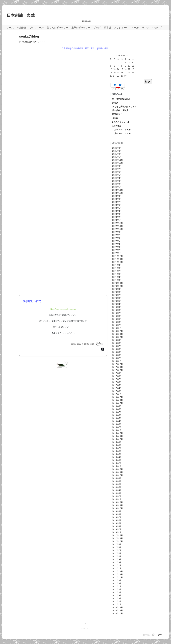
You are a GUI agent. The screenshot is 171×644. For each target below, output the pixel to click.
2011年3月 (117, 598)
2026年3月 (117, 148)
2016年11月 (118, 400)
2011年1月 (117, 604)
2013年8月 (117, 514)
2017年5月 (117, 385)
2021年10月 (118, 262)
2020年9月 (117, 289)
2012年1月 (117, 568)
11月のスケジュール (121, 133)
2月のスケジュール (121, 122)
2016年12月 (118, 397)
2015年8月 (117, 445)
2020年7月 (117, 295)
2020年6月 (117, 298)
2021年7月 (117, 271)
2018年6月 (117, 349)
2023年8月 (117, 199)
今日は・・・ (118, 118)
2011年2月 (117, 601)
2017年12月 (118, 364)
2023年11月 (118, 190)
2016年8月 (117, 409)
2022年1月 (117, 253)
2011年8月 (117, 583)
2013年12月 (118, 502)
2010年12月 (118, 607)
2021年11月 (118, 259)
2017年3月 (117, 391)
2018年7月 (117, 346)
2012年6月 (117, 553)
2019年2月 (117, 325)
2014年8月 (117, 481)
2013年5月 (117, 523)
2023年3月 (117, 214)
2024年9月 (117, 166)
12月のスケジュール (121, 130)
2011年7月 (117, 586)
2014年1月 (117, 499)
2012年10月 (118, 541)
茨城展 (115, 103)
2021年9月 (117, 265)
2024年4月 (117, 178)
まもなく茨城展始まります (124, 107)
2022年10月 (118, 229)
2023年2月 (117, 217)
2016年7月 (117, 412)
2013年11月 (118, 505)
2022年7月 (117, 235)
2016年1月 (117, 430)
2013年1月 (117, 532)
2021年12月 (118, 256)
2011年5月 (117, 592)
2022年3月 (117, 247)
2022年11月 (118, 226)
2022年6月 (117, 238)
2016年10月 (118, 403)
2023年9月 (117, 196)
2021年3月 (117, 280)
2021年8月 (117, 268)
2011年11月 (118, 574)
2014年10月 (118, 475)
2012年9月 (117, 544)
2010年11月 (118, 610)
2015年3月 (117, 460)
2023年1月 (117, 220)
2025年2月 (117, 154)
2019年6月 (117, 316)
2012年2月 (117, 565)
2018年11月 (118, 334)
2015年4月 (117, 457)
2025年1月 (117, 157)
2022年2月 (117, 250)
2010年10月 (118, 613)
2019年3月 (117, 322)
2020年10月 (118, 286)
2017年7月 (117, 379)
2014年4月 (117, 490)
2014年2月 (117, 496)
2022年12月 (118, 223)
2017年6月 (117, 382)
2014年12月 (118, 469)
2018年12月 (118, 331)
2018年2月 (117, 358)
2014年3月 (117, 493)
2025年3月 (117, 151)
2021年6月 (117, 274)
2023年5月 (117, 208)
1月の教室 (117, 126)
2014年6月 (117, 484)
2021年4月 (117, 277)
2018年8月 (117, 343)
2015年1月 (117, 466)
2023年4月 (117, 211)
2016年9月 (117, 406)
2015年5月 (117, 454)
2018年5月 (117, 352)
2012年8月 (117, 547)
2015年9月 (117, 442)
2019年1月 (117, 328)
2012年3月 (117, 562)
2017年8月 (117, 376)
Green (146, 635)
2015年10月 (118, 439)
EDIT (89, 628)
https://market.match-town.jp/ (63, 309)
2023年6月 (117, 205)
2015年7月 (117, 448)
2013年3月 (117, 526)
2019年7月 (117, 313)
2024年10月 (118, 163)
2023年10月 (118, 193)
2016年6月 (117, 415)
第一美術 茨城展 (120, 110)
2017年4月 (117, 388)
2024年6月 (117, 172)
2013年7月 (117, 517)
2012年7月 (117, 550)
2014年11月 (118, 472)
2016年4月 (117, 421)
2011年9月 (117, 580)
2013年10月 (118, 508)
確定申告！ (117, 114)
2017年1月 (117, 394)
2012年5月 (117, 556)
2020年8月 (117, 292)
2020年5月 (117, 301)
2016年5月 (117, 418)
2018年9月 (117, 340)
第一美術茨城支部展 (121, 99)
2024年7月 (117, 169)
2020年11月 (118, 283)
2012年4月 (117, 559)
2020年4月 (117, 304)
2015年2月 (117, 463)
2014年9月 (117, 478)
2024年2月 (117, 184)
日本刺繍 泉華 (21, 15)
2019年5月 (117, 319)
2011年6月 (117, 589)
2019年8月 (117, 310)
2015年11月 (118, 436)
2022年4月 (117, 244)
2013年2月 (117, 529)
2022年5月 (117, 241)
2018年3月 (117, 355)
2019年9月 (117, 307)
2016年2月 (117, 427)
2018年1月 (117, 361)
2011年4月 (117, 595)
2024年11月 (118, 160)
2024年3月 (117, 181)
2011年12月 (118, 571)
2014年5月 (117, 487)
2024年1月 (117, 187)
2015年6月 (117, 451)
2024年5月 (117, 175)
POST (83, 628)
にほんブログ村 (118, 89)
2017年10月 (118, 370)
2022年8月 (117, 232)
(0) (100, 344)
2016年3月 (117, 424)
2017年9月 (117, 373)
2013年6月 (117, 520)
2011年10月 (118, 577)
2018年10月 (118, 337)
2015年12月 (118, 433)
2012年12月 (118, 535)
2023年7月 (117, 202)
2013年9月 (117, 511)
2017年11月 (118, 367)
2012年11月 (118, 538)
